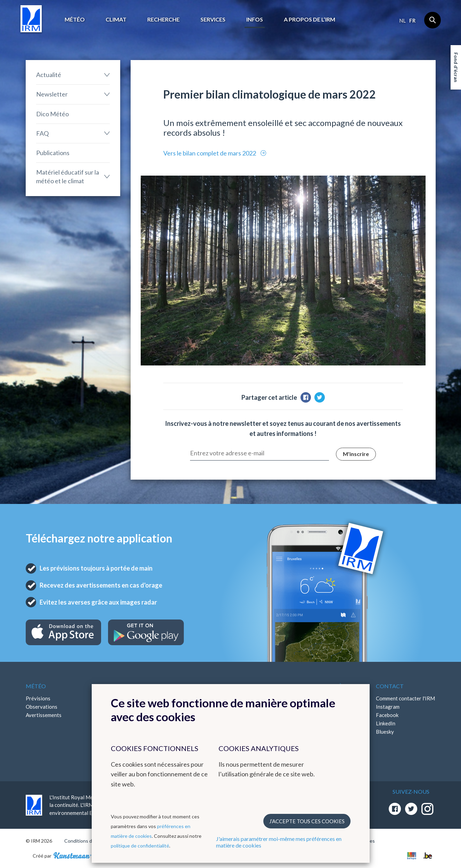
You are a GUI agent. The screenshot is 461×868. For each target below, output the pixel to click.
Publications (53, 153)
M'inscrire (356, 454)
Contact (390, 686)
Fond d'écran (456, 67)
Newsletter (52, 94)
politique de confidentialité (140, 846)
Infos (255, 19)
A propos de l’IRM (310, 19)
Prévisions (38, 698)
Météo (75, 19)
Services (213, 19)
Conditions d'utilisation (89, 841)
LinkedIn (386, 723)
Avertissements (44, 715)
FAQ (42, 133)
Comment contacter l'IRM (405, 698)
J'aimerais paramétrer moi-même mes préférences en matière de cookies (279, 842)
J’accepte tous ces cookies (307, 821)
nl (402, 20)
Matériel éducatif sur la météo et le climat (68, 176)
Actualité (49, 75)
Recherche (163, 19)
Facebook (387, 715)
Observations (42, 707)
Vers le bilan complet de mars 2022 (210, 153)
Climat (116, 19)
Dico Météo (52, 114)
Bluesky (385, 732)
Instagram (388, 707)
